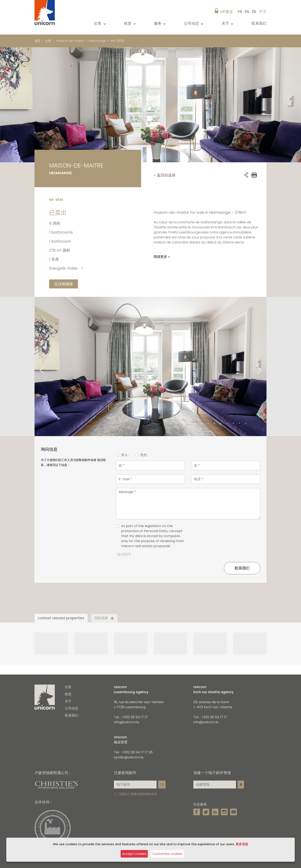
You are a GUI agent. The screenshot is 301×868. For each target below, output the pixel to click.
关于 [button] (226, 23)
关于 (68, 701)
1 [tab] (164, 424)
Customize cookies (167, 854)
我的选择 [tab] (104, 618)
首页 (37, 41)
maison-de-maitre (70, 41)
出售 (48, 41)
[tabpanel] (150, 366)
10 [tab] (221, 424)
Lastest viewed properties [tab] (61, 618)
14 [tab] (246, 424)
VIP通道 (226, 12)
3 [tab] (177, 424)
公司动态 (71, 708)
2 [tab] (171, 424)
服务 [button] (158, 23)
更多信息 (242, 844)
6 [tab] (196, 424)
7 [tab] (202, 424)
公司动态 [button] (192, 23)
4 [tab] (183, 424)
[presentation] (228, 538)
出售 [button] (98, 23)
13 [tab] (240, 424)
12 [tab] (233, 424)
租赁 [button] (128, 23)
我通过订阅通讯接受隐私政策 (138, 794)
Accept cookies (134, 854)
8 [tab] (208, 424)
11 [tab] (227, 424)
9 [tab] (214, 424)
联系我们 (259, 23)
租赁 (68, 694)
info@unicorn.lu (126, 722)
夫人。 (126, 455)
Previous (37, 367)
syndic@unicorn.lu (129, 757)
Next (264, 367)
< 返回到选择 (165, 175)
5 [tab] (189, 424)
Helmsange (97, 41)
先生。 (145, 455)
